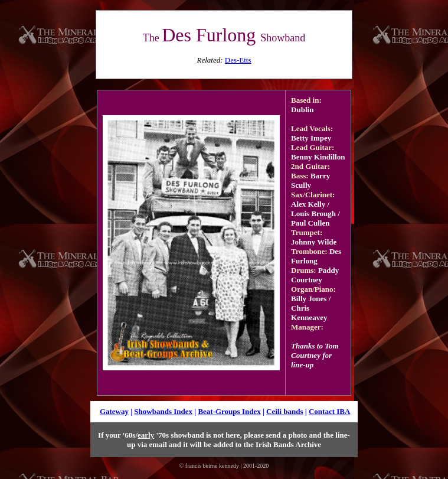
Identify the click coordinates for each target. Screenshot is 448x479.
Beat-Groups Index (229, 411)
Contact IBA (329, 411)
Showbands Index (163, 411)
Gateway (114, 411)
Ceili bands (285, 411)
